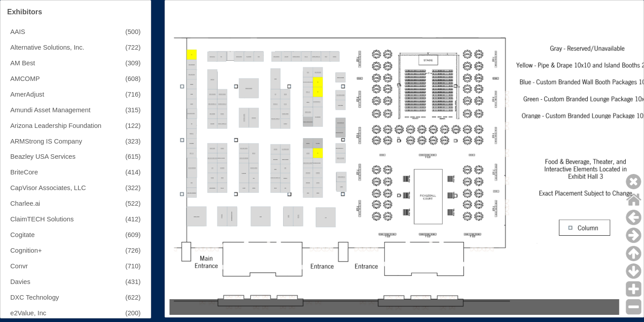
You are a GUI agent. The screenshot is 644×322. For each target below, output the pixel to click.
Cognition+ (26, 250)
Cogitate (23, 235)
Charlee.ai (25, 203)
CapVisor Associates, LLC (48, 188)
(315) (133, 110)
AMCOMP (25, 79)
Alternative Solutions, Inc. (47, 47)
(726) (133, 250)
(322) (133, 188)
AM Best (23, 63)
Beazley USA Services (43, 157)
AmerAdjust (27, 94)
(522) (133, 203)
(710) (133, 266)
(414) (133, 172)
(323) (133, 141)
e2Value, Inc (28, 313)
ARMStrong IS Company (46, 141)
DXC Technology (35, 297)
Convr (19, 266)
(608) (133, 79)
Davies (20, 282)
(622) (133, 297)
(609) (133, 235)
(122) (133, 126)
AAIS (18, 32)
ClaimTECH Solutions (42, 219)
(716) (133, 94)
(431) (133, 282)
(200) (133, 313)
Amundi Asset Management (50, 110)
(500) (133, 32)
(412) (133, 219)
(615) (133, 157)
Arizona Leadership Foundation (56, 126)
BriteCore (24, 172)
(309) (133, 63)
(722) (133, 47)
